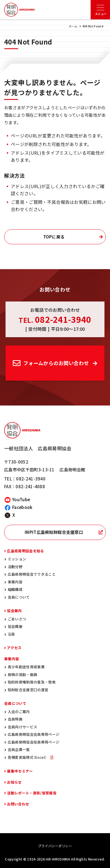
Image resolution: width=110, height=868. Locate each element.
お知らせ (14, 782)
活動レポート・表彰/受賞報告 (32, 793)
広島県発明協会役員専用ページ (34, 742)
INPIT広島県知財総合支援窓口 (54, 532)
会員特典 (15, 719)
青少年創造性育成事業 (26, 667)
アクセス (14, 648)
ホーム (73, 26)
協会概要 (15, 626)
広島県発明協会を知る (25, 551)
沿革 (11, 634)
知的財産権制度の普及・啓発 (32, 682)
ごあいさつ (17, 619)
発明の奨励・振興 (23, 675)
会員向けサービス (23, 727)
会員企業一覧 (19, 749)
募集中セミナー (20, 771)
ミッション (17, 559)
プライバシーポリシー (55, 846)
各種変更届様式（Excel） (28, 757)
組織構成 (15, 589)
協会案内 (14, 611)
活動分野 (15, 567)
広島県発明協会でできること (32, 574)
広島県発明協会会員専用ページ (34, 734)
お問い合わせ (18, 804)
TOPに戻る (54, 237)
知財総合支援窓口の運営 (28, 690)
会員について (19, 597)
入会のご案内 (19, 712)
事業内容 (15, 582)
